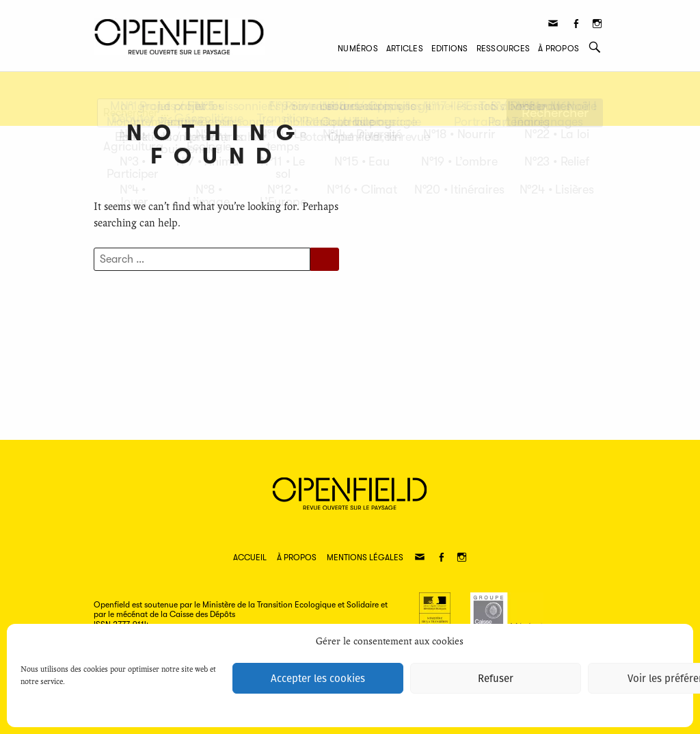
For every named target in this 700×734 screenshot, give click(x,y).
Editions (450, 49)
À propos (558, 49)
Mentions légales (365, 558)
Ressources (503, 49)
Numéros (358, 49)
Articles (405, 49)
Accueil (250, 558)
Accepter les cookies (318, 679)
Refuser (496, 679)
